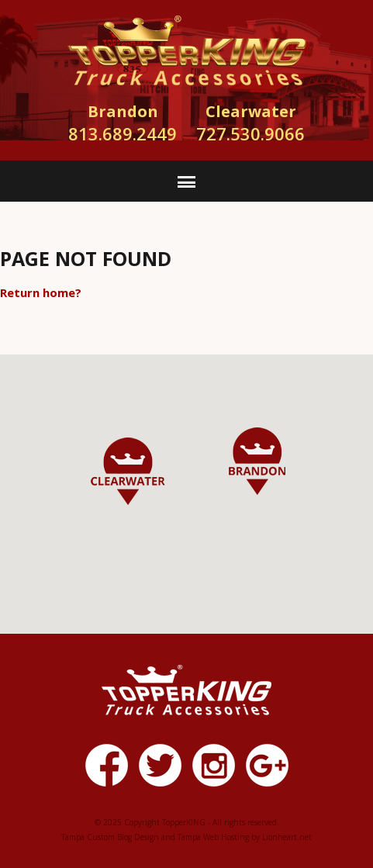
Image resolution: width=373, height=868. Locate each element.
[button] (257, 461)
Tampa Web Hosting (213, 837)
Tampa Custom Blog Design (110, 837)
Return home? (41, 292)
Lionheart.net (287, 837)
